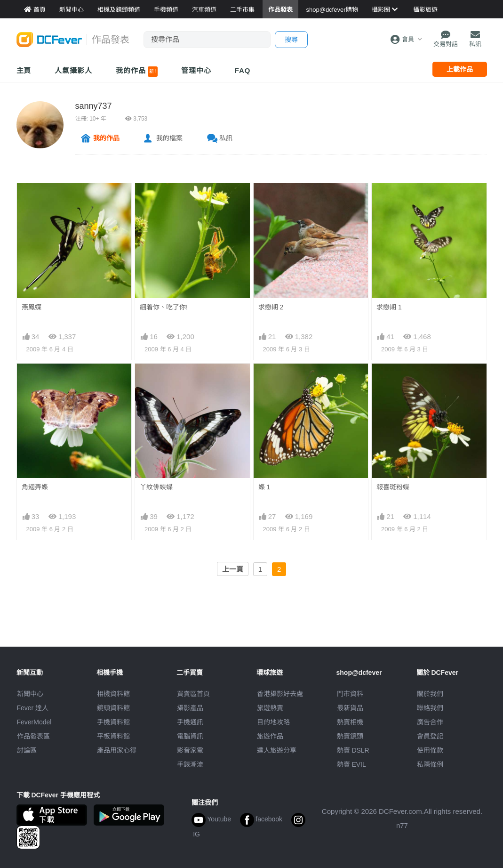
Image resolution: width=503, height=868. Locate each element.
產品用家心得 (117, 750)
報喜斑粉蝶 (393, 487)
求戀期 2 (271, 307)
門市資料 (350, 694)
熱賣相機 (350, 722)
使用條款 (430, 750)
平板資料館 (113, 736)
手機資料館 (113, 722)
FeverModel (34, 722)
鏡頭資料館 (113, 708)
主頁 (24, 70)
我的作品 (137, 72)
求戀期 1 (389, 307)
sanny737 (94, 106)
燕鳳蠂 (32, 307)
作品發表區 (33, 736)
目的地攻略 (273, 722)
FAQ (243, 70)
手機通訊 (190, 722)
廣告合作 (430, 722)
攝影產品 (190, 708)
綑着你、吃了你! (164, 307)
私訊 (226, 138)
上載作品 (460, 69)
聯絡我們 (430, 708)
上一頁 (233, 569)
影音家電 (190, 750)
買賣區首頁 (193, 694)
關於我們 (430, 694)
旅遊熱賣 (270, 708)
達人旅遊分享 (277, 750)
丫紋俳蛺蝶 (156, 487)
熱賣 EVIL (351, 764)
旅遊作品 (270, 736)
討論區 (27, 750)
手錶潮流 (190, 764)
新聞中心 (30, 694)
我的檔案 (169, 138)
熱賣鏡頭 (350, 736)
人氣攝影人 (73, 70)
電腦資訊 (190, 736)
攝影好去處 (280, 694)
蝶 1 (264, 487)
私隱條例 (430, 764)
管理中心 (196, 70)
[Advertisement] (252, 625)
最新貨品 (350, 708)
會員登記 (430, 736)
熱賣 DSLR (353, 750)
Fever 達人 (33, 708)
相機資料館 (113, 694)
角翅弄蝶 (35, 487)
